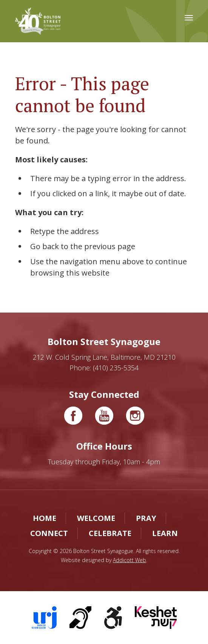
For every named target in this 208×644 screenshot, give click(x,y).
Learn (165, 533)
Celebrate (110, 533)
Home (45, 518)
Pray (146, 518)
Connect (49, 533)
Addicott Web (129, 560)
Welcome (96, 518)
